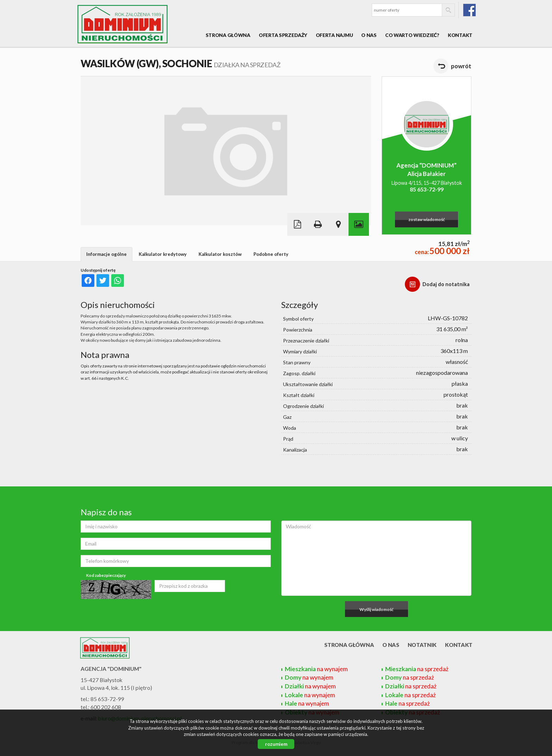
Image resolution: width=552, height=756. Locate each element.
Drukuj (318, 224)
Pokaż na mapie (338, 224)
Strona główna (228, 35)
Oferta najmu (334, 35)
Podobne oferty (271, 254)
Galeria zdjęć (359, 224)
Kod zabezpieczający (106, 575)
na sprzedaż (417, 669)
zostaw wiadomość (427, 219)
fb (469, 10)
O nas (369, 35)
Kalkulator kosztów (220, 254)
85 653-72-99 (427, 189)
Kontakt (460, 35)
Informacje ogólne (106, 254)
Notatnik (422, 645)
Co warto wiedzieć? (412, 35)
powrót (461, 66)
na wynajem (316, 669)
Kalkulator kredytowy (163, 254)
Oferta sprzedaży (283, 35)
